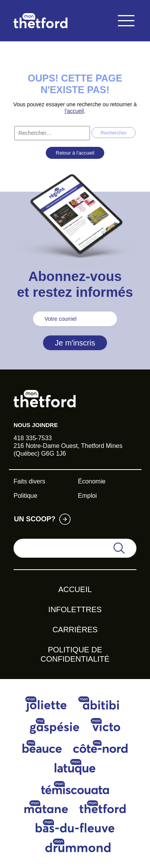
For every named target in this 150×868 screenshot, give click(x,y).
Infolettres (75, 609)
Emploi (87, 496)
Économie (92, 481)
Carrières (75, 630)
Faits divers (29, 481)
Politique (25, 496)
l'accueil (74, 111)
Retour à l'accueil (75, 153)
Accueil (75, 589)
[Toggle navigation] (126, 21)
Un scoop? (35, 519)
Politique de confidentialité (75, 654)
